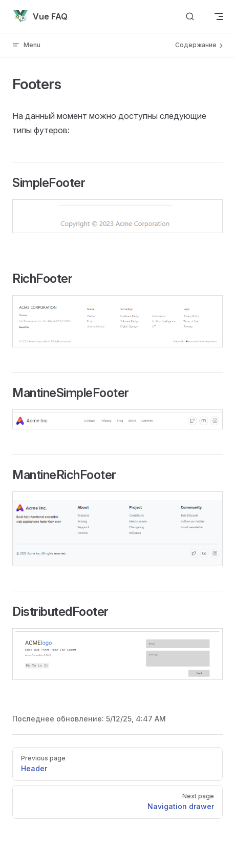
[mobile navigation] (219, 16)
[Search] (190, 17)
